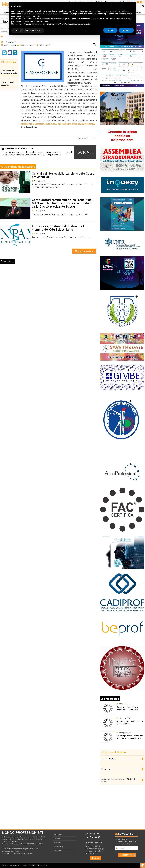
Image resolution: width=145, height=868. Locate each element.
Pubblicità (57, 843)
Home (2, 18)
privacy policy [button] (88, 11)
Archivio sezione (84, 251)
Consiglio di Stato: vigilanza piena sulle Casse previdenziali (63, 175)
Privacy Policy (59, 847)
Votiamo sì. (106, 769)
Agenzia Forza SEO (41, 865)
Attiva (96, 858)
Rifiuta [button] (110, 30)
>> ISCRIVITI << (127, 855)
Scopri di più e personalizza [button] (28, 30)
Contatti (57, 838)
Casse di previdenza (28, 45)
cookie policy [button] (35, 16)
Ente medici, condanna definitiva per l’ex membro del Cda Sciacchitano (60, 228)
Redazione (58, 834)
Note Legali (58, 851)
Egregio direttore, (109, 759)
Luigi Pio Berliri (44, 45)
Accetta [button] (126, 30)
